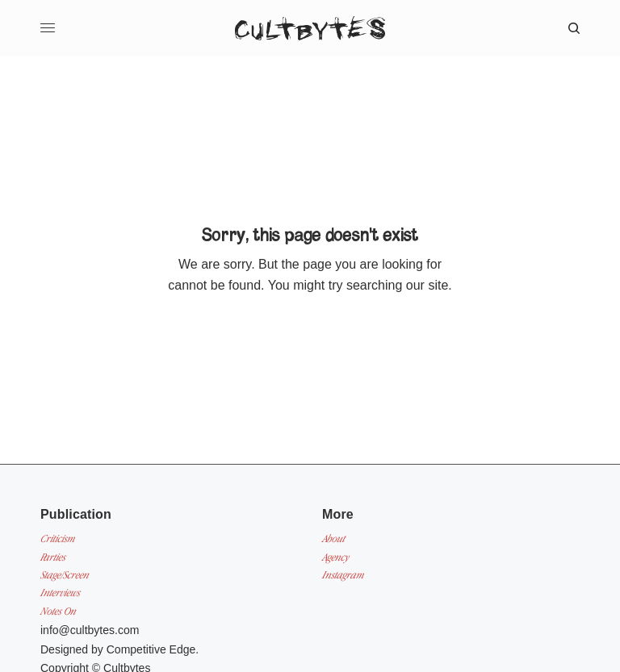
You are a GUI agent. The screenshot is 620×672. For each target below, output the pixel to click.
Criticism (58, 538)
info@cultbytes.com (90, 630)
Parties (53, 557)
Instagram (343, 575)
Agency (335, 557)
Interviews (60, 593)
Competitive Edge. (153, 649)
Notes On (58, 611)
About (333, 538)
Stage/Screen (65, 575)
